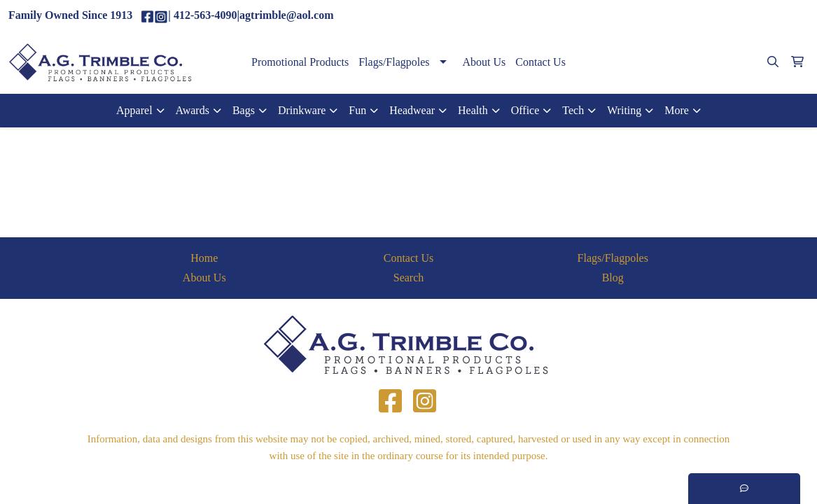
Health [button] (473, 110)
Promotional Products (300, 62)
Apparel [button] (134, 110)
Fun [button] (357, 110)
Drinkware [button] (302, 110)
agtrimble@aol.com (757, 16)
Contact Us (540, 62)
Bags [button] (244, 110)
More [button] (677, 110)
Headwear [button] (412, 110)
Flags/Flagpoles (394, 62)
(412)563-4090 (669, 16)
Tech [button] (573, 110)
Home (204, 258)
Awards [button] (193, 110)
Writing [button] (624, 110)
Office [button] (525, 110)
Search (409, 278)
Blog (613, 278)
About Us (484, 62)
